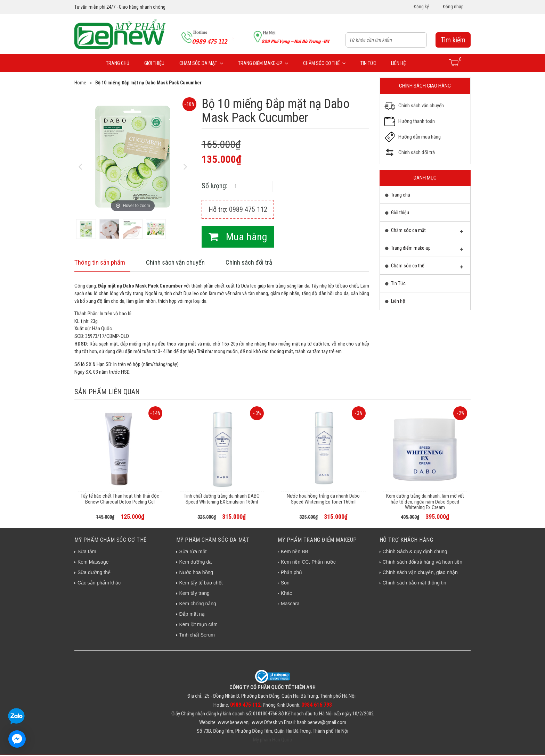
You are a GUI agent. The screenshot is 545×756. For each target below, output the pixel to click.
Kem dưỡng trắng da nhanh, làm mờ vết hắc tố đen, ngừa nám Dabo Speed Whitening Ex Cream (425, 502)
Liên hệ (398, 63)
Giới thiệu (154, 63)
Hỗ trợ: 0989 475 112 (238, 209)
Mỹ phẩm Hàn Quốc (272, 740)
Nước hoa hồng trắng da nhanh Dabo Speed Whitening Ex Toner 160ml (323, 500)
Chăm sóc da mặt (201, 63)
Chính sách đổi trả (254, 263)
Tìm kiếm (453, 40)
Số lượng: (214, 186)
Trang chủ (118, 63)
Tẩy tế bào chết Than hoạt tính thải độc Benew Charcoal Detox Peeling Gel (120, 500)
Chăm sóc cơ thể (324, 63)
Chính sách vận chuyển (179, 263)
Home (80, 83)
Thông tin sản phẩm (101, 263)
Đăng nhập (453, 7)
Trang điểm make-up (263, 63)
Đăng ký (421, 7)
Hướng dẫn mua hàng (420, 137)
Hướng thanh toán (417, 121)
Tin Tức (368, 63)
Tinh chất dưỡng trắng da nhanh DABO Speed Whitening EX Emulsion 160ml (222, 500)
